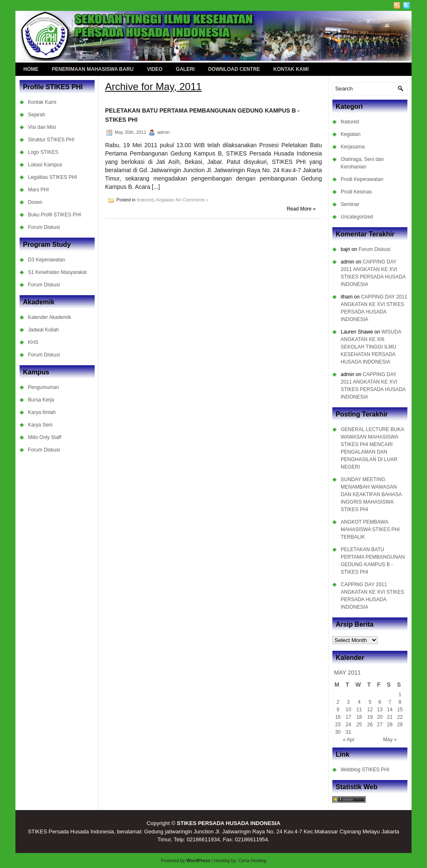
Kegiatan (165, 200)
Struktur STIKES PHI (51, 140)
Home (31, 69)
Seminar (350, 204)
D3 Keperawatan (46, 260)
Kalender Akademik (49, 317)
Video (154, 69)
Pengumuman (44, 387)
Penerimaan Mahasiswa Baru (93, 69)
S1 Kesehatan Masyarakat (57, 272)
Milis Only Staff (45, 437)
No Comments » (192, 200)
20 (380, 717)
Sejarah (36, 115)
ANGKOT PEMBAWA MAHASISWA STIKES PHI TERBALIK (370, 529)
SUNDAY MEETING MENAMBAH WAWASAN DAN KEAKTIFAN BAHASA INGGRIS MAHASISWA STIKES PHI (371, 494)
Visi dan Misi (42, 127)
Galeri (185, 69)
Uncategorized (357, 217)
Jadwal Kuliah (43, 330)
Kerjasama (353, 147)
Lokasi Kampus (45, 165)
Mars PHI (38, 190)
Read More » (301, 209)
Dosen (35, 202)
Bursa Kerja (41, 400)
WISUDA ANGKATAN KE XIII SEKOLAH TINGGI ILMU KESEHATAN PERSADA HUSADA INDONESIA (371, 347)
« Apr (349, 740)
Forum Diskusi (44, 227)
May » (390, 740)
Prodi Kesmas (356, 192)
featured (145, 200)
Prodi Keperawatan (362, 179)
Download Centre (234, 69)
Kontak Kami (291, 69)
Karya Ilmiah (42, 412)
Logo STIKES (43, 152)
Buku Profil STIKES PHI (54, 215)
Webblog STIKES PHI (365, 770)
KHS (33, 342)
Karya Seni (40, 425)
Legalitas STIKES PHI (52, 177)
